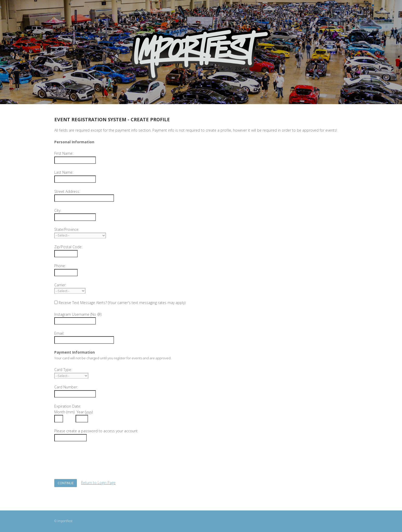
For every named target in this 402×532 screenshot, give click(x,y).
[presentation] (94, 457)
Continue (66, 483)
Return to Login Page (98, 483)
